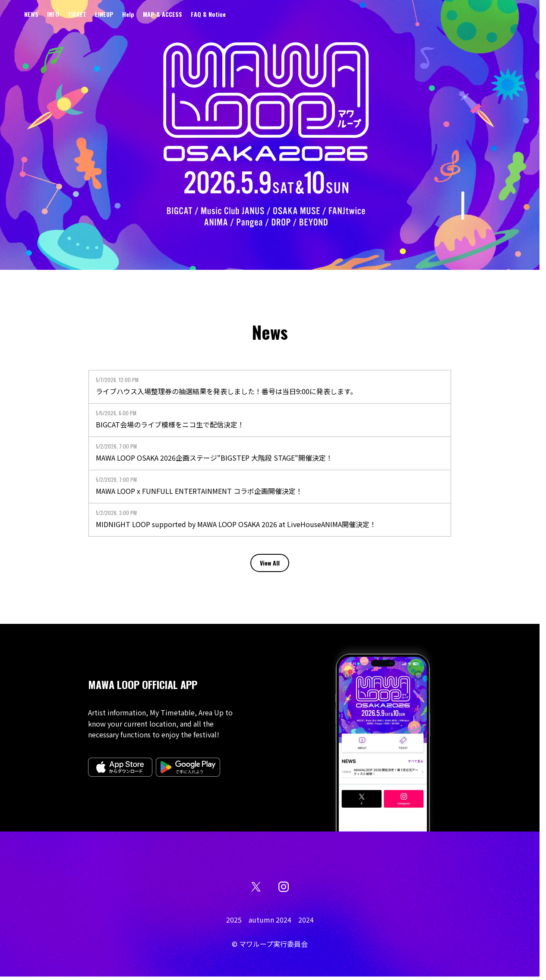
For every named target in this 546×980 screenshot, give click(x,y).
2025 (234, 920)
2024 (306, 920)
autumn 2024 (270, 920)
